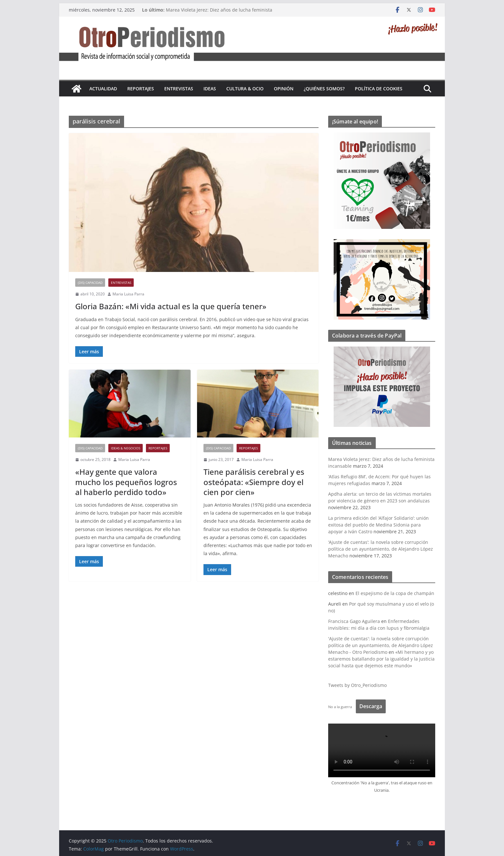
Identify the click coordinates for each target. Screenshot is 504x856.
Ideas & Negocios (126, 448)
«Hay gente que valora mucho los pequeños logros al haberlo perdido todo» (126, 482)
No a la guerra (340, 707)
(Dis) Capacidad (90, 283)
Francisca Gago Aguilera (354, 621)
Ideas (210, 89)
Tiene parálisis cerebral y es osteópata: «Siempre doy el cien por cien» (254, 482)
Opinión (284, 89)
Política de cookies (379, 89)
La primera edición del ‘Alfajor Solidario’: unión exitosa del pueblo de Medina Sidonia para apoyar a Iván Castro (378, 525)
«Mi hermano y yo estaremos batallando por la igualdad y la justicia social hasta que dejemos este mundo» (381, 659)
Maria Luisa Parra (128, 294)
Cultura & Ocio (245, 89)
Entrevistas (179, 89)
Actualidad (103, 89)
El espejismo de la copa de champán (395, 593)
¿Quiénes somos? (324, 89)
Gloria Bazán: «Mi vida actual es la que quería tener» (171, 306)
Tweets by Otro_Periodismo (357, 685)
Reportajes (141, 89)
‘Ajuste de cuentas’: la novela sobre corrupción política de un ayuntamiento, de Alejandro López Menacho (381, 549)
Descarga (371, 706)
